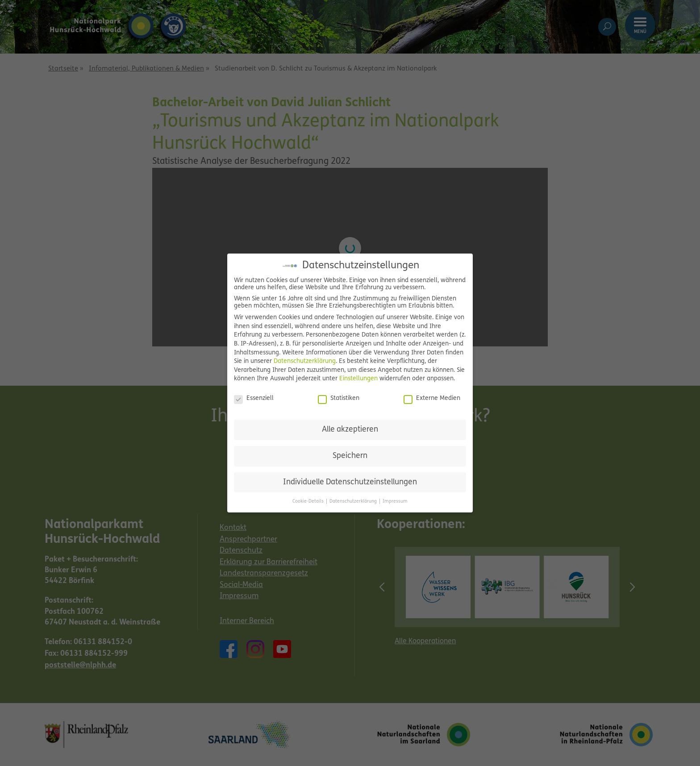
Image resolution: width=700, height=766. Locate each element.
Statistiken (339, 399)
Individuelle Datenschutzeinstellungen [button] (350, 482)
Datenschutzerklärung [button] (354, 502)
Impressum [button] (395, 502)
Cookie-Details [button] (309, 502)
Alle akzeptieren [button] (350, 430)
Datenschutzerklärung (305, 361)
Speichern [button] (350, 456)
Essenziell (254, 399)
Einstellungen (358, 379)
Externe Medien (432, 399)
